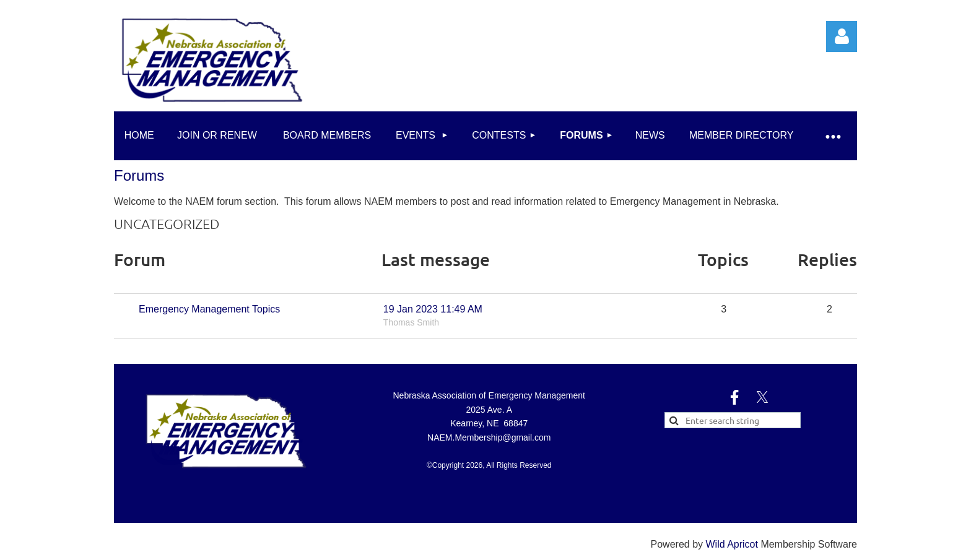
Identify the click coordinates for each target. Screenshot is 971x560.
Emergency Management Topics (209, 309)
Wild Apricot (731, 544)
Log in (842, 37)
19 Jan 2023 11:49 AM (433, 309)
